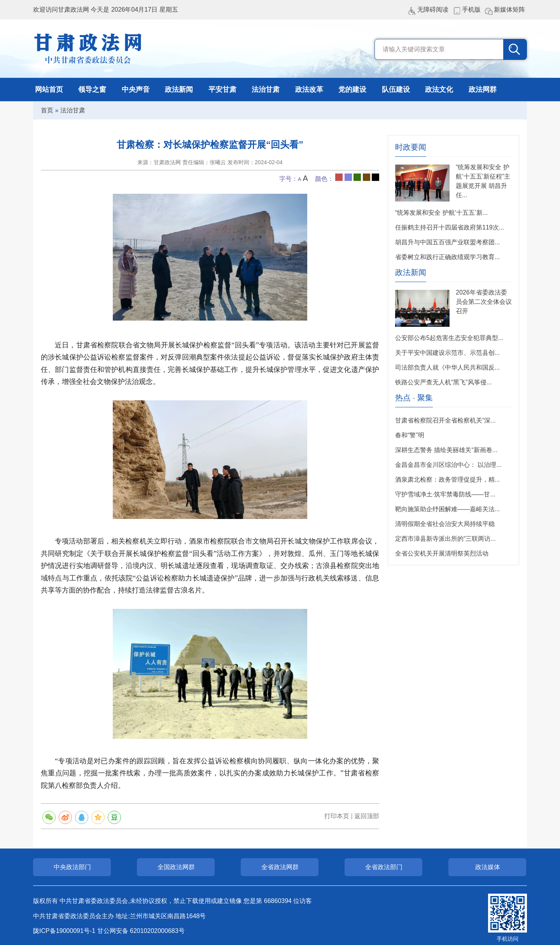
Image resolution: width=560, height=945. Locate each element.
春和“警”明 (410, 435)
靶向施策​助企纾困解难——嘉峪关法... (447, 509)
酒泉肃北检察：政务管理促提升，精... (447, 480)
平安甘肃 (222, 89)
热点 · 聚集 (414, 398)
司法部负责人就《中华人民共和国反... (447, 367)
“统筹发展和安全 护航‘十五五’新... (441, 213)
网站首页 (49, 89)
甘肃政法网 (88, 49)
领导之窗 (92, 89)
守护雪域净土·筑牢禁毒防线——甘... (445, 494)
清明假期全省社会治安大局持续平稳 (445, 524)
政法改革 (309, 89)
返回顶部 (367, 816)
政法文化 (439, 89)
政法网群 (483, 89)
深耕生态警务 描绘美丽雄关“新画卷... (446, 450)
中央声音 (136, 89)
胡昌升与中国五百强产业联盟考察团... (447, 242)
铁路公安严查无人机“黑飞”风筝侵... (443, 382)
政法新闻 (179, 89)
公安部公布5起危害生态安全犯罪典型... (449, 338)
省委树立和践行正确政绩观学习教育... (447, 257)
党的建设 (352, 89)
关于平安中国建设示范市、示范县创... (447, 353)
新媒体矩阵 (509, 10)
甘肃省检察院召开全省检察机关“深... (445, 420)
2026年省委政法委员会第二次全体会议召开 (484, 302)
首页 (47, 110)
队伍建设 (396, 89)
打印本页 (337, 816)
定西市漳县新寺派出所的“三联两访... (445, 539)
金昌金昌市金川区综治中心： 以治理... (448, 465)
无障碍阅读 (433, 10)
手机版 (471, 10)
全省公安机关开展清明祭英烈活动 (442, 553)
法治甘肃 (266, 89)
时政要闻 (411, 147)
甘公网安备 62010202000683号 (141, 931)
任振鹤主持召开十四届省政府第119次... (450, 227)
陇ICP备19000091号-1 (64, 931)
